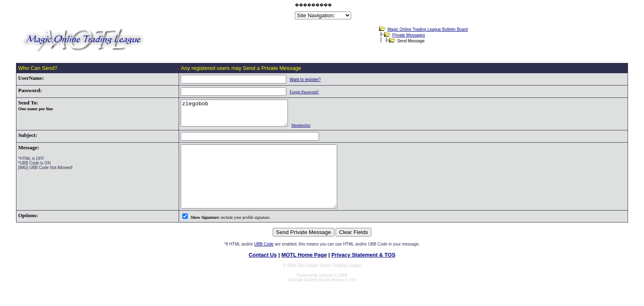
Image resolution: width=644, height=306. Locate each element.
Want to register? (292, 80)
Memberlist (300, 130)
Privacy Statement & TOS (363, 272)
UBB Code (264, 261)
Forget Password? (291, 92)
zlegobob (228, 116)
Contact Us (263, 272)
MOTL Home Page (304, 272)
